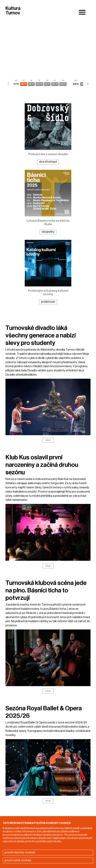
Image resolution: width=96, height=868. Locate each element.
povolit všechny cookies (20, 852)
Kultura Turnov (13, 11)
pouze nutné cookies (18, 860)
